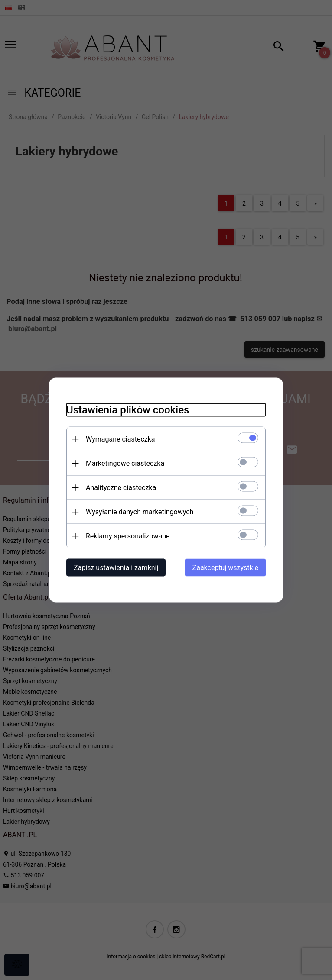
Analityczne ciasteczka (121, 488)
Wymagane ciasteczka (120, 439)
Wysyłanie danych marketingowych (140, 512)
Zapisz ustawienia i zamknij (116, 568)
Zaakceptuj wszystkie (225, 568)
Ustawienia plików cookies (128, 410)
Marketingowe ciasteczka (125, 463)
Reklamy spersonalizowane (128, 536)
